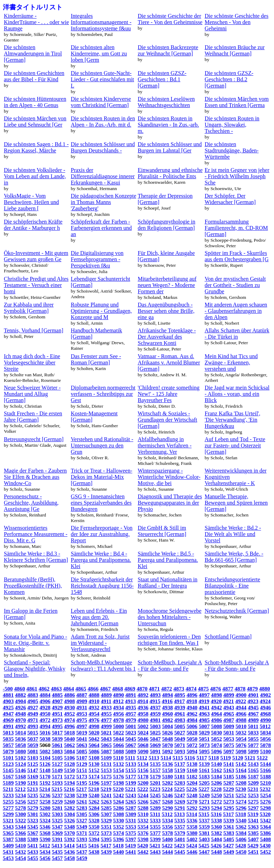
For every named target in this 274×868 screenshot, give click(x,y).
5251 (229, 795)
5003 (155, 726)
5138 (192, 764)
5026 (167, 733)
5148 (45, 770)
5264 (119, 802)
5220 (118, 789)
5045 (131, 739)
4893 (155, 695)
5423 (179, 846)
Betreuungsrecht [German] (34, 439)
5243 (131, 795)
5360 (217, 827)
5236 (45, 795)
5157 (155, 770)
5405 (229, 839)
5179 (155, 776)
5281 (57, 808)
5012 (265, 726)
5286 (119, 808)
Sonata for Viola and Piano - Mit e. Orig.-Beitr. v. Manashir (35, 643)
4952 (69, 714)
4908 (69, 701)
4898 (217, 695)
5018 (69, 733)
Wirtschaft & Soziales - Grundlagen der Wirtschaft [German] (168, 420)
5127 (57, 764)
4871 (154, 689)
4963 (204, 714)
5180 (167, 776)
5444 (167, 852)
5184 (217, 776)
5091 (155, 751)
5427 (228, 846)
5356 (167, 827)
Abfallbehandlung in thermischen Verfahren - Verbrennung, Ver (165, 446)
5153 (106, 770)
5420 (143, 846)
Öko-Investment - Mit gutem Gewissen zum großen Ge (36, 256)
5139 (204, 764)
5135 (155, 764)
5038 (45, 739)
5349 (82, 827)
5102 (20, 758)
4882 (20, 695)
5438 (94, 852)
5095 (204, 751)
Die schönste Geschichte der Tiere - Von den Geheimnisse (170, 19)
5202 (167, 783)
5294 (217, 808)
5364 (265, 827)
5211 (8, 789)
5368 (45, 833)
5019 (82, 733)
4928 (45, 707)
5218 (94, 789)
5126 (45, 764)
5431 (8, 852)
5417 (106, 846)
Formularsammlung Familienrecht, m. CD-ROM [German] (236, 228)
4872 (167, 689)
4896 (192, 695)
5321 (8, 820)
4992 (20, 726)
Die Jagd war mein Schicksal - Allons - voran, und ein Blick (237, 394)
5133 (131, 764)
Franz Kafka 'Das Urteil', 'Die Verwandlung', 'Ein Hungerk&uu (232, 420)
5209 (253, 783)
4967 (253, 714)
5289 (155, 808)
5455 (33, 858)
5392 (69, 839)
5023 (131, 733)
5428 (241, 846)
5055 (253, 739)
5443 (155, 852)
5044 (119, 739)
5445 (180, 852)
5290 (167, 808)
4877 (228, 689)
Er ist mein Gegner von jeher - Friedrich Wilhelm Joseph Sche (237, 176)
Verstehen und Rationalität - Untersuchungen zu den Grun (102, 446)
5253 (253, 795)
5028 (192, 733)
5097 (229, 751)
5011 (253, 726)
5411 (32, 846)
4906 (45, 701)
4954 (94, 714)
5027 (180, 733)
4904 (20, 701)
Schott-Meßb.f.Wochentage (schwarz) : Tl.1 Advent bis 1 (103, 666)
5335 (180, 820)
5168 (20, 776)
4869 (130, 689)
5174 (94, 776)
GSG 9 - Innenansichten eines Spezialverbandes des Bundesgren (101, 503)
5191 (33, 783)
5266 (143, 802)
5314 (192, 814)
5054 (241, 739)
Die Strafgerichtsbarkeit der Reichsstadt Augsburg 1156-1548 (102, 586)
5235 (33, 795)
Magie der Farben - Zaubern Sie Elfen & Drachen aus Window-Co (35, 477)
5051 (204, 739)
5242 (119, 795)
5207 (229, 783)
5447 (204, 852)
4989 (253, 720)
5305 (82, 814)
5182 (192, 776)
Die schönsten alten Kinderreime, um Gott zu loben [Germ (99, 54)
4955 (106, 714)
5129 (82, 764)
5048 (167, 739)
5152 (94, 770)
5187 (253, 776)
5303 (57, 814)
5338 (217, 820)
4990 (265, 720)
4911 (106, 701)
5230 (241, 789)
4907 (57, 701)
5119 (225, 758)
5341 (253, 820)
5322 (20, 820)
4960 (167, 714)
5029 (204, 733)
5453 (8, 858)
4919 (204, 701)
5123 (8, 764)
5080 (20, 751)
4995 (57, 726)
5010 (241, 726)
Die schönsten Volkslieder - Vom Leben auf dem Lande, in (35, 176)
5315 (204, 814)
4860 (20, 689)
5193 (57, 783)
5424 (192, 846)
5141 (229, 764)
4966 (241, 714)
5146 (20, 770)
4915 (155, 701)
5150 (69, 770)
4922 (241, 701)
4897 (204, 695)
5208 (241, 783)
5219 (106, 789)
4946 (265, 707)
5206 (217, 783)
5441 (131, 852)
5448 (217, 852)
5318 (241, 814)
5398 (143, 839)
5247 (180, 795)
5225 (179, 789)
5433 (33, 852)
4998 (94, 726)
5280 (45, 808)
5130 (94, 764)
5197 (106, 783)
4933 (106, 707)
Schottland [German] (228, 637)
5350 (94, 827)
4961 (180, 714)
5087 (106, 751)
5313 (179, 814)
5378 (167, 833)
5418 (118, 846)
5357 (180, 827)
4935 (131, 707)
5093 (180, 751)
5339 (229, 820)
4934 (119, 707)
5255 (8, 802)
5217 (82, 789)
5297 (253, 808)
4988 (241, 720)
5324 (45, 820)
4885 (57, 695)
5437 (82, 852)
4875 (203, 689)
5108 (94, 758)
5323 (33, 820)
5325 (57, 820)
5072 (192, 745)
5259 (57, 802)
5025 (155, 733)
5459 (82, 858)
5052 (217, 739)
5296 (241, 808)
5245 (155, 795)
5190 (20, 783)
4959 (155, 714)
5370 (69, 833)
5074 (217, 745)
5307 (106, 814)
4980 (143, 720)
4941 (204, 707)
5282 (69, 808)
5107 (82, 758)
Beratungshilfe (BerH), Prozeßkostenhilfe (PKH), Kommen (33, 586)
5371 (82, 833)
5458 (69, 858)
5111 (130, 758)
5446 (192, 852)
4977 (106, 720)
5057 (8, 745)
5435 (57, 852)
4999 (106, 726)
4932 (94, 707)
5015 (33, 733)
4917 (179, 701)
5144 (265, 764)
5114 (166, 758)
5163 (229, 770)
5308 (119, 814)
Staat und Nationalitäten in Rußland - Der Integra (168, 583)
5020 (94, 733)
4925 (8, 707)
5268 (167, 802)
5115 (178, 758)
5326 (69, 820)
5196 (94, 783)
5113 (154, 758)
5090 (143, 751)
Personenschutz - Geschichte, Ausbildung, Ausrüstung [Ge (31, 503)
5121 (250, 758)
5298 (265, 808)
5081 (33, 751)
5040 (69, 739)
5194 (69, 783)
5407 (253, 839)
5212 (20, 789)
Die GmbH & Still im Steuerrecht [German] (162, 531)
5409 (8, 846)
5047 (155, 739)
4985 (204, 720)
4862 (44, 689)
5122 (262, 758)
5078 (265, 745)
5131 (106, 764)
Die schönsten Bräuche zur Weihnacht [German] (235, 50)
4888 (94, 695)
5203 (180, 783)
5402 (192, 839)
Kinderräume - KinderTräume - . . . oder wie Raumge (36, 22)
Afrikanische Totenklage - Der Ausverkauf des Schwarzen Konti (167, 337)
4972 (45, 720)
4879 (252, 689)
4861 (32, 689)
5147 (33, 770)
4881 (8, 695)
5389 (33, 839)
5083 (57, 751)
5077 (253, 745)
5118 (214, 758)
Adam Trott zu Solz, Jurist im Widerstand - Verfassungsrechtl (100, 643)
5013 (8, 733)
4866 (93, 689)
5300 (20, 814)
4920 (216, 701)
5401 (180, 839)
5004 (167, 726)
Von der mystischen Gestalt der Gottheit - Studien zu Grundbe (235, 285)
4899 (229, 695)
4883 (33, 695)
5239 (82, 795)
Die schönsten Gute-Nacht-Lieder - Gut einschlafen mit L (102, 79)
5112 (142, 758)
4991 (8, 726)
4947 (8, 714)
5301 (33, 814)
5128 (69, 764)
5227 (204, 789)
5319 (253, 814)
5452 (265, 852)
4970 (20, 720)
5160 (192, 770)
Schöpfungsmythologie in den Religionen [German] (167, 225)
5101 (8, 758)
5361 (229, 827)
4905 (33, 701)
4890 (119, 695)
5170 (45, 776)
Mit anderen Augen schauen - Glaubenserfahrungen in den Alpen (236, 311)
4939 (180, 707)
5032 (241, 733)
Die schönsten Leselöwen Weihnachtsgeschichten (166, 102)
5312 (167, 814)
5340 (241, 820)
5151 (82, 770)
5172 (69, 776)
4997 (82, 726)
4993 (33, 726)
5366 (20, 833)
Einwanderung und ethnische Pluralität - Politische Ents (170, 173)
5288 (143, 808)
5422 (167, 846)
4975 (82, 720)
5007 (204, 726)
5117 (202, 758)
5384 (241, 833)
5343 (8, 827)
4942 (217, 707)
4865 (81, 689)
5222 (143, 789)
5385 (253, 833)
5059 (33, 745)
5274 (241, 802)
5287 (131, 808)
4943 (229, 707)
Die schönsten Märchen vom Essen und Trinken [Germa (237, 102)
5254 (265, 795)
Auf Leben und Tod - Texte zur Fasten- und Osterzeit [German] (235, 446)
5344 (20, 827)
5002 (143, 726)
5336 (192, 820)
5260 (69, 802)
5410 (20, 846)
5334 (167, 820)
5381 (204, 833)
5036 (20, 739)
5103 (33, 758)
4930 (69, 707)
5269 (180, 802)
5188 (265, 776)
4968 (265, 714)
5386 (265, 833)
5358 (192, 827)
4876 (216, 689)
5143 (253, 764)
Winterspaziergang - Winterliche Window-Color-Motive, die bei (169, 477)
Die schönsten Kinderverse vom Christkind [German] (101, 102)
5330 (119, 820)
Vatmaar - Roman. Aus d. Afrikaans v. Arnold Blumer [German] (169, 363)
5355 (155, 827)
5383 (229, 833)
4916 (167, 701)
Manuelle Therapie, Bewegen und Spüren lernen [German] (236, 503)
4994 (45, 726)
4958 (143, 714)
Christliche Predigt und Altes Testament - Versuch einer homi (36, 285)
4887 (82, 695)
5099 (253, 751)
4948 (20, 714)
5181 (180, 776)
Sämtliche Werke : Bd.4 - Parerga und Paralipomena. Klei (101, 560)
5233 (8, 795)
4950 (45, 714)
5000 (119, 726)
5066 (119, 745)
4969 (8, 720)
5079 (8, 751)
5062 (69, 745)
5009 (229, 726)
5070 (167, 745)
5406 (241, 839)
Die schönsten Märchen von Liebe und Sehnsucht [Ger (35, 122)
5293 (204, 808)
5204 (192, 783)
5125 (33, 764)
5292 (192, 808)
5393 (82, 839)
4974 (69, 720)
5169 (33, 776)
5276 (265, 802)
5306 (94, 814)
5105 (57, 758)
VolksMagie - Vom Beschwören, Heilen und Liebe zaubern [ (31, 202)
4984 (192, 720)
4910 (94, 701)
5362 (241, 827)
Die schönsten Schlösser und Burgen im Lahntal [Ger (170, 147)
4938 (167, 707)
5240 (94, 795)
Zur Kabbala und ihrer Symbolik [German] (29, 308)
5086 (94, 751)
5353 (131, 827)
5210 (265, 783)
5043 (106, 739)
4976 (94, 720)
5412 (45, 846)
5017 (57, 733)
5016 (45, 733)
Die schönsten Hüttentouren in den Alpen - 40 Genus (35, 102)
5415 (82, 846)
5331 (131, 820)
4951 (57, 714)
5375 (131, 833)
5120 (238, 758)
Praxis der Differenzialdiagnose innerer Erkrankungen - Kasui (103, 176)
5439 (106, 852)
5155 (131, 770)
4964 (217, 714)
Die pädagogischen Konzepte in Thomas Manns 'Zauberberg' (103, 202)
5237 (57, 795)
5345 (33, 827)
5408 (265, 839)
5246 (167, 795)
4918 (192, 701)
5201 (155, 783)
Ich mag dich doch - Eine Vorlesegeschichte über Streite (32, 363)
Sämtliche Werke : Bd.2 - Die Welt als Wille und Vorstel (233, 534)
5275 (253, 802)
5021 (106, 733)
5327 (82, 820)
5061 (57, 745)
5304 (69, 814)
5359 (204, 827)
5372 (94, 833)
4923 (253, 701)
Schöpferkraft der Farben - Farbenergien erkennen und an (101, 228)
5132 (119, 764)
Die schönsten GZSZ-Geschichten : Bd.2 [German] (229, 79)
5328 (94, 820)
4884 (45, 695)
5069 (155, 745)
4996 (69, 726)
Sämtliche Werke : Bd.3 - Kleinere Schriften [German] (36, 557)
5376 (143, 833)
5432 (20, 852)
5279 (33, 808)
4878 (240, 689)
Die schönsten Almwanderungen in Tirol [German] (33, 54)
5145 (8, 770)
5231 (253, 789)
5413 (57, 846)
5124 (20, 764)
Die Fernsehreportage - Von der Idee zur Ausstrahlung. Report (102, 534)
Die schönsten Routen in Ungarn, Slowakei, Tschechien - (232, 125)
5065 (106, 745)
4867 (105, 689)
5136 (167, 764)
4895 (180, 695)
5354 (143, 827)
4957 (131, 714)
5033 (253, 733)
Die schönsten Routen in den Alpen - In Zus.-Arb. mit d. (103, 122)
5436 (69, 852)
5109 (106, 758)
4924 (265, 701)
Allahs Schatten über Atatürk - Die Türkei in (237, 334)
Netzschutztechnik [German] (237, 611)
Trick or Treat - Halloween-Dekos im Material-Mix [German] (102, 477)
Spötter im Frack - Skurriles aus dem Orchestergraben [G (236, 256)
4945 (253, 707)
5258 (45, 802)
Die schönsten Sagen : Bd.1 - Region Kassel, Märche (36, 147)
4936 (143, 707)
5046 (143, 739)
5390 (45, 839)
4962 (192, 714)
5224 (167, 789)
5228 (216, 789)
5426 (216, 846)
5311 (155, 814)
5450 (241, 852)
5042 (94, 739)
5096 (217, 751)
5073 (204, 745)
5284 (94, 808)
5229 (228, 789)
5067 (131, 745)
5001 (131, 726)
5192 (45, 783)
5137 (180, 764)
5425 (204, 846)
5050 (192, 739)
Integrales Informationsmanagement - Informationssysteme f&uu (101, 22)
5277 (8, 808)
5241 (106, 795)
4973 (57, 720)
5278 (20, 808)
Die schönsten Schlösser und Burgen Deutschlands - (103, 147)
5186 (241, 776)
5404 (217, 839)
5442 (143, 852)
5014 (20, 733)
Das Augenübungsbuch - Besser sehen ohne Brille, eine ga (166, 311)
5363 (253, 827)
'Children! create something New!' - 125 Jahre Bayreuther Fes (169, 394)
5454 (20, 858)
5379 (180, 833)
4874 (191, 689)
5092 (167, 751)
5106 (69, 758)
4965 (229, 714)
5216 (69, 789)
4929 (57, 707)
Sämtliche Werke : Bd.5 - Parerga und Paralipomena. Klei (168, 560)
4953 (82, 714)
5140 (217, 764)
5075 (229, 745)
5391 (57, 839)
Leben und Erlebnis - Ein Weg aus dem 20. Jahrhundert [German (99, 617)
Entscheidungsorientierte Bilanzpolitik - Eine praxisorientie (232, 586)
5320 (265, 814)
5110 (118, 758)
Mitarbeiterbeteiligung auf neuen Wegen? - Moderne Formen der (167, 285)
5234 (20, 795)
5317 (228, 814)
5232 (265, 789)
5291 (180, 808)
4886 (69, 695)
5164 (241, 770)
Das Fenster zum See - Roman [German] (96, 359)
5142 (241, 764)
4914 (143, 701)
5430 (265, 846)
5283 (82, 808)
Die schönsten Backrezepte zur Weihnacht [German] (168, 50)
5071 (180, 745)
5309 (131, 814)
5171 (57, 776)
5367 (33, 833)
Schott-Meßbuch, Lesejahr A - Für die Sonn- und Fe (170, 666)
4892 (143, 695)
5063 (82, 745)
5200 (143, 783)
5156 (143, 770)
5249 (204, 795)
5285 (106, 808)
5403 (204, 839)
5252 (241, 795)
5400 (167, 839)
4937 (155, 707)
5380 (192, 833)
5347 (57, 827)
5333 (155, 820)
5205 (204, 783)
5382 (217, 833)
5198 (119, 783)
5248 (192, 795)
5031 (229, 733)
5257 (33, 802)
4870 (142, 689)
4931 (82, 707)
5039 (57, 739)
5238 (69, 795)
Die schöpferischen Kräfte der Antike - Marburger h (33, 225)
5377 (155, 833)
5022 (119, 733)
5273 (229, 802)
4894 (167, 695)
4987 (229, 720)
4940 (192, 707)
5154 (119, 770)
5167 (8, 776)
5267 (155, 802)
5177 (131, 776)
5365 (8, 833)
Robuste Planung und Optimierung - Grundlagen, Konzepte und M (101, 311)
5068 (143, 745)
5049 (180, 739)
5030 (217, 733)
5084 (69, 751)
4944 (241, 707)
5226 (192, 789)
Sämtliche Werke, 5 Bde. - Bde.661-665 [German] (234, 557)
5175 (106, 776)
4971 (33, 720)
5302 (45, 814)
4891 (131, 695)
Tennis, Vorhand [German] (34, 330)
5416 (94, 846)
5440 (119, 852)
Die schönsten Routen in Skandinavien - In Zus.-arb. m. (169, 125)
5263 (106, 802)
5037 (33, 739)
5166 (265, 770)
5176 (119, 776)
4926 (20, 707)
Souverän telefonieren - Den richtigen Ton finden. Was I (169, 640)
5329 (106, 820)
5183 (204, 776)
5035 (8, 739)
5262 (94, 802)
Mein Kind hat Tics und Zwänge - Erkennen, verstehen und (231, 363)
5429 (253, 846)
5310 (143, 814)
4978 (119, 720)
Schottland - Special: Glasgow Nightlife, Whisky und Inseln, (35, 669)
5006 (192, 726)
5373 (106, 833)
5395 (106, 839)
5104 (45, 758)
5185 (229, 776)
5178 (143, 776)
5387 (8, 839)
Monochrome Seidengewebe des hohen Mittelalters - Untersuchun (170, 617)
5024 (143, 733)
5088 (119, 751)
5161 (204, 770)
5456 (45, 858)
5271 (204, 802)
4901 (253, 695)
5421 (155, 846)
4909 (82, 701)
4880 (264, 689)
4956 (119, 714)
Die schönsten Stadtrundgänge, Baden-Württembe (232, 150)
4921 (228, 701)
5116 (190, 758)
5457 (57, 858)
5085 (82, 751)
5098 (241, 751)
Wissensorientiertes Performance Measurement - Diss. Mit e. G (36, 534)
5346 (45, 827)
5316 (216, 814)
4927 (33, 707)
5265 (131, 802)
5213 (32, 789)
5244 (143, 795)
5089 (131, 751)
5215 (57, 789)
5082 (45, 751)
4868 (117, 689)
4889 (106, 695)
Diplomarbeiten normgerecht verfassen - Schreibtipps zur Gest (103, 394)
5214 (45, 789)
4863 (56, 689)
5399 (155, 839)
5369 (57, 833)
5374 (119, 833)
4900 (241, 695)
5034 (265, 733)
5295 (229, 808)
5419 (130, 846)
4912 (118, 701)
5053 (229, 739)
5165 (253, 770)
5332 (143, 820)
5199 (131, 783)
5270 (192, 802)
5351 (106, 827)
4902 (265, 695)
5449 (229, 852)
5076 (241, 745)
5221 (130, 789)
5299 (8, 814)
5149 (57, 770)
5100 (265, 751)
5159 (180, 770)
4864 (69, 689)
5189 (8, 783)
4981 (155, 720)
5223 (155, 789)
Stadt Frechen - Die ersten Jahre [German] (33, 417)
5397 (131, 839)
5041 (82, 739)
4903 (8, 701)
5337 (204, 820)
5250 (217, 795)
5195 (82, 783)
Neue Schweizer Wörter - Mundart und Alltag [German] (32, 394)
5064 (94, 745)
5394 (94, 839)
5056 (265, 739)
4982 (167, 720)
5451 (253, 852)
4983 (180, 720)
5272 (217, 802)
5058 (20, 745)
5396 (119, 839)
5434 (45, 852)
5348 (69, 827)
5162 (217, 770)
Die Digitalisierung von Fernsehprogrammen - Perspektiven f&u (97, 259)
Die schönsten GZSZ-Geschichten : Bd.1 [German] (162, 79)
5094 (192, 751)
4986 (217, 720)
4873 (179, 689)
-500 (8, 689)
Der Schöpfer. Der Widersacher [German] (230, 199)
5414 (69, 846)
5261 (82, 802)
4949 (33, 714)
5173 (82, 776)
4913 (130, 701)
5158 (167, 770)
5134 (143, 764)
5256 (20, 802)
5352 (119, 827)
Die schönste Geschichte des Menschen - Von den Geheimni (236, 22)
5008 (217, 726)
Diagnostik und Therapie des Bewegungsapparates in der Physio (170, 503)
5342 (265, 820)
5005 (180, 726)
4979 (131, 720)
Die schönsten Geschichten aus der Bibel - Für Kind (34, 76)
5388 (20, 839)
